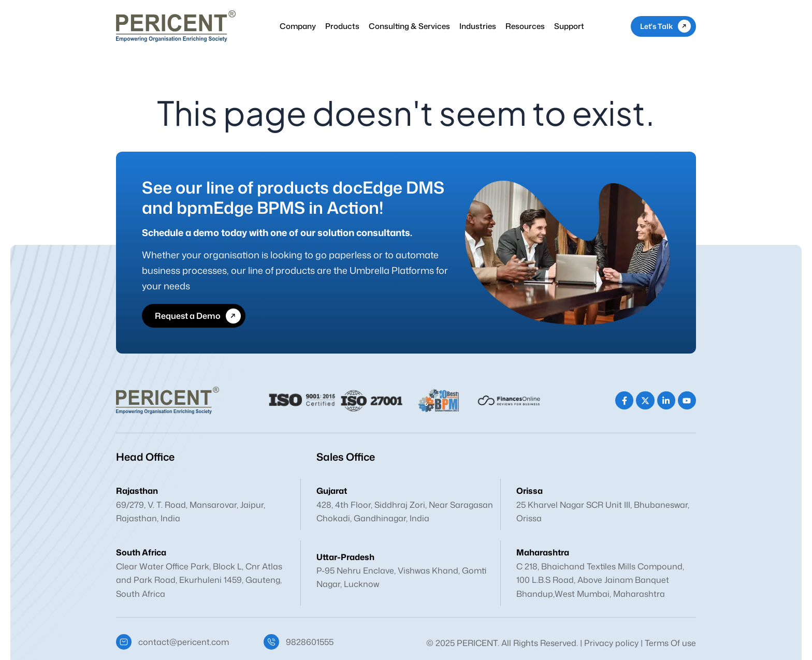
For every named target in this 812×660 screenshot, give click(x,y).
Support (569, 26)
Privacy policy (611, 643)
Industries (478, 26)
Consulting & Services (409, 26)
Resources (525, 26)
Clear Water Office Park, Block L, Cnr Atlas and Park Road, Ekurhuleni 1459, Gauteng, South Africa (199, 580)
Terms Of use (670, 643)
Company (298, 26)
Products (342, 26)
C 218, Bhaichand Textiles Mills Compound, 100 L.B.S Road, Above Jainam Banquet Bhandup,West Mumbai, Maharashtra (600, 580)
